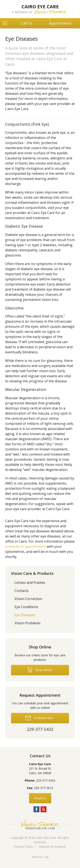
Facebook (36, 809)
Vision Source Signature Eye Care (40, 824)
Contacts (22, 591)
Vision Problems (28, 623)
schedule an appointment (25, 546)
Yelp (44, 809)
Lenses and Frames (30, 583)
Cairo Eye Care (46, 838)
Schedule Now (39, 718)
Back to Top (40, 857)
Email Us (40, 798)
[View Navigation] (6, 23)
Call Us (27, 23)
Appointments (60, 23)
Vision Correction (28, 599)
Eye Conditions (26, 607)
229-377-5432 (46, 780)
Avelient (60, 847)
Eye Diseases (25, 615)
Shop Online (39, 670)
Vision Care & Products (32, 573)
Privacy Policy (23, 847)
